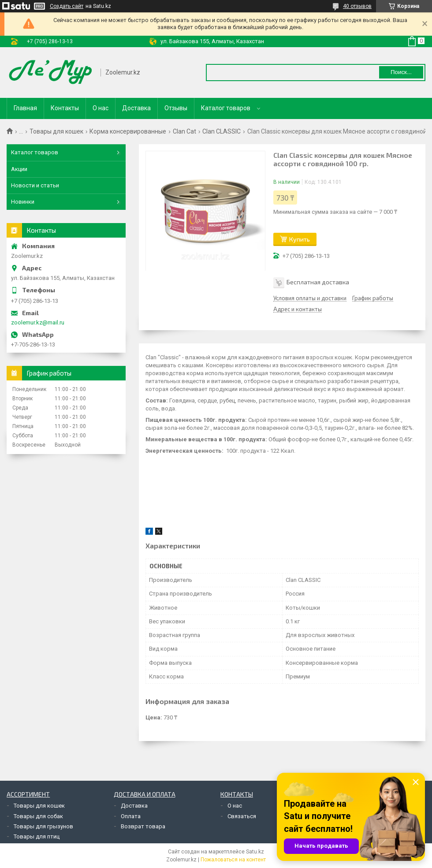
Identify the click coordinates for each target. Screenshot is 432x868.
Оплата (131, 816)
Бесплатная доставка (318, 282)
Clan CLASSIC (222, 131)
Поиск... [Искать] (401, 72)
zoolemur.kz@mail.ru (38, 322)
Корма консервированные (128, 131)
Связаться (242, 816)
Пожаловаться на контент (233, 860)
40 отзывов (357, 6)
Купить (300, 239)
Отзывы (176, 108)
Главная (25, 108)
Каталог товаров (226, 108)
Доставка (136, 108)
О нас (101, 108)
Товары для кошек (56, 131)
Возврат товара (143, 826)
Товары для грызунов (43, 826)
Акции (19, 169)
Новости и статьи (35, 185)
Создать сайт (67, 6)
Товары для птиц (37, 836)
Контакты (65, 108)
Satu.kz (255, 852)
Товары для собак (38, 816)
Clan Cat (184, 131)
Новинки (23, 202)
